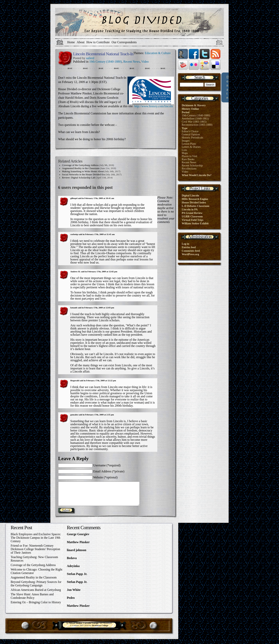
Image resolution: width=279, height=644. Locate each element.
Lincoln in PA (190, 210)
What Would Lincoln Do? (197, 175)
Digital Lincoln (190, 196)
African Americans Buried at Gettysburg (36, 594)
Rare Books (188, 159)
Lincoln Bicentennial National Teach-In (103, 54)
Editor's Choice (190, 131)
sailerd (90, 58)
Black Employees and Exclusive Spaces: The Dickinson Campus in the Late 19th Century (36, 542)
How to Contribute (98, 42)
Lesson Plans (189, 144)
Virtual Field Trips (193, 220)
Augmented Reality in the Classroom (81, 168)
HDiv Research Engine (195, 199)
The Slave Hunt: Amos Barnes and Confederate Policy (32, 601)
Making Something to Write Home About (83, 171)
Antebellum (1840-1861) (195, 119)
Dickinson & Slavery (194, 105)
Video (145, 62)
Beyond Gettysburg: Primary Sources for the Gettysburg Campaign (36, 588)
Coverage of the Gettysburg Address (80, 165)
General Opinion (191, 134)
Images (186, 141)
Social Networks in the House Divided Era (84, 174)
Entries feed (189, 247)
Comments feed (191, 251)
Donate (228, 87)
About (81, 42)
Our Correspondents (124, 42)
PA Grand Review (192, 213)
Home (71, 42)
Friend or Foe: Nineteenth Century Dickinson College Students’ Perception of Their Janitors (35, 554)
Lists (184, 150)
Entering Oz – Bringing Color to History (36, 607)
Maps (185, 153)
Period (186, 112)
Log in (186, 244)
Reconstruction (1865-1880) (197, 125)
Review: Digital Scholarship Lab (79, 178)
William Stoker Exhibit (195, 223)
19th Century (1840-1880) (106, 62)
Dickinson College (100, 630)
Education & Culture (158, 53)
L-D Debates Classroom (195, 206)
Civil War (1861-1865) (194, 122)
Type (185, 128)
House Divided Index (194, 203)
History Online (190, 109)
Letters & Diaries (191, 147)
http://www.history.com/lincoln (154, 106)
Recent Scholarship (192, 166)
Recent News (132, 62)
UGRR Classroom (192, 217)
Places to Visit (189, 156)
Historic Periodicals (192, 138)
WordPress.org (190, 254)
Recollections (189, 169)
